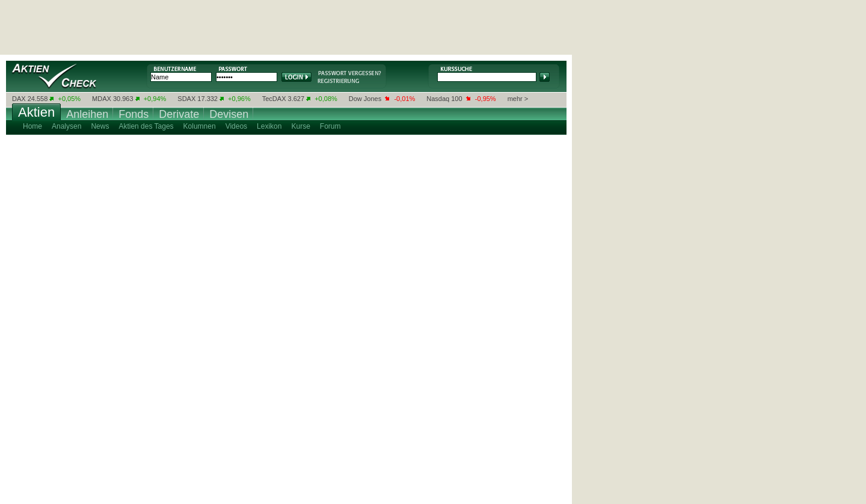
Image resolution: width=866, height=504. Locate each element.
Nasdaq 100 (444, 99)
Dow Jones (365, 99)
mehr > (518, 99)
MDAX (102, 99)
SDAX (186, 99)
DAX (19, 99)
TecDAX (274, 99)
